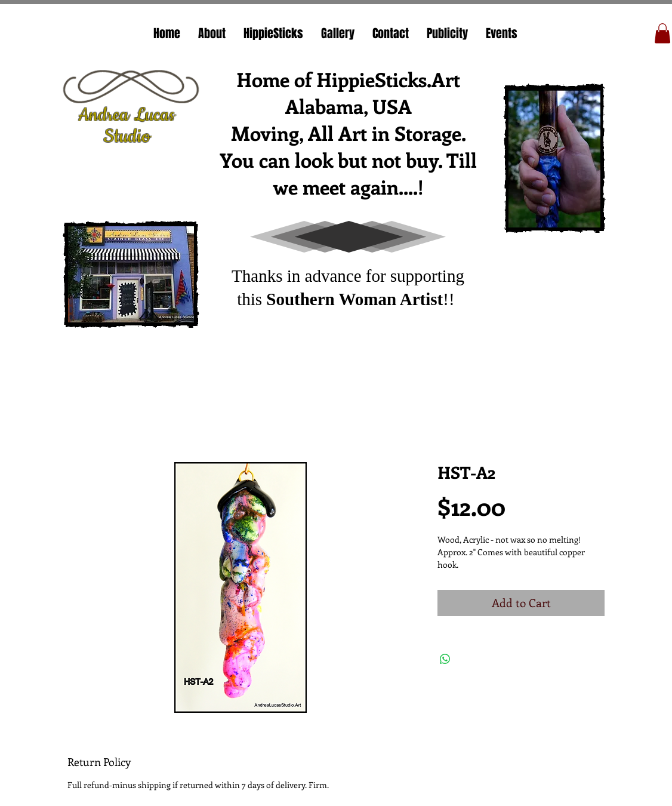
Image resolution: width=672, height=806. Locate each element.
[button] (662, 33)
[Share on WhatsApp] (445, 659)
